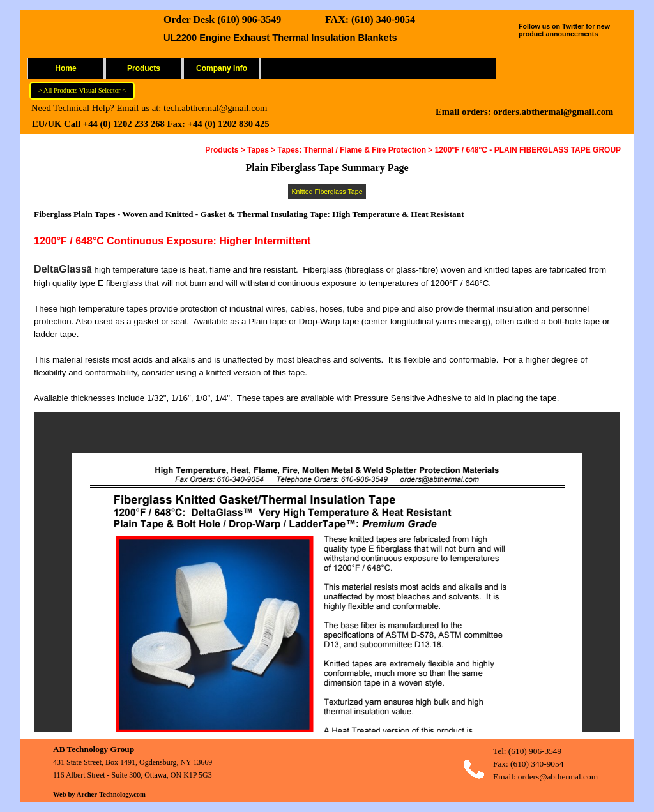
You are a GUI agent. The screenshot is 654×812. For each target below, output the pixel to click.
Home (65, 68)
